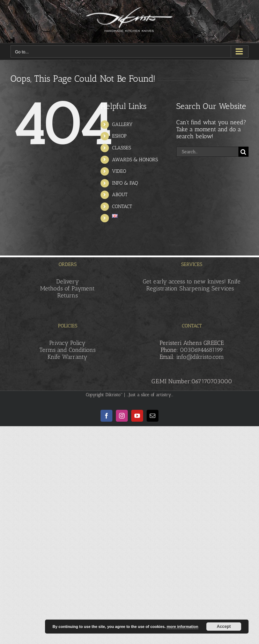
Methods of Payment (67, 288)
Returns (68, 295)
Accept (224, 627)
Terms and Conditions (68, 350)
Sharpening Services (207, 288)
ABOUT (120, 195)
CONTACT (122, 206)
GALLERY (122, 124)
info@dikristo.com (200, 357)
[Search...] (207, 152)
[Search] (243, 152)
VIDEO (119, 171)
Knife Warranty (67, 357)
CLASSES (121, 148)
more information (182, 627)
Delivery (68, 281)
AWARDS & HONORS (135, 160)
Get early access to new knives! (184, 281)
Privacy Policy (67, 343)
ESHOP (119, 136)
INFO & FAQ (125, 183)
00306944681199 (201, 350)
